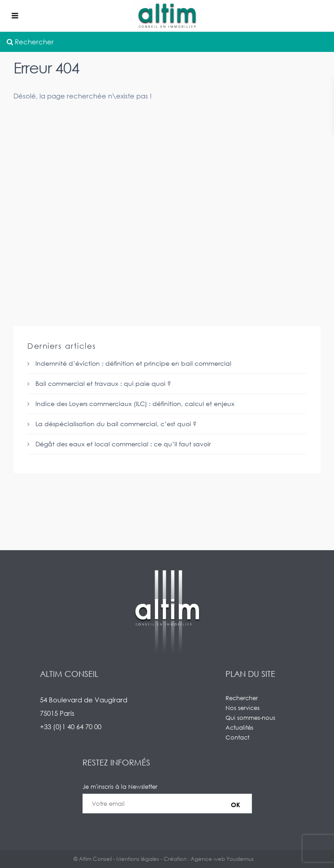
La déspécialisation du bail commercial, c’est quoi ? (116, 424)
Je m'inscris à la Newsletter (167, 804)
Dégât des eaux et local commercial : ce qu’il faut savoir (123, 444)
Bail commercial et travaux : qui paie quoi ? (103, 383)
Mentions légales (138, 859)
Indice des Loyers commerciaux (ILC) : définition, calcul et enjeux (135, 404)
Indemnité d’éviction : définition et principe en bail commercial (133, 363)
